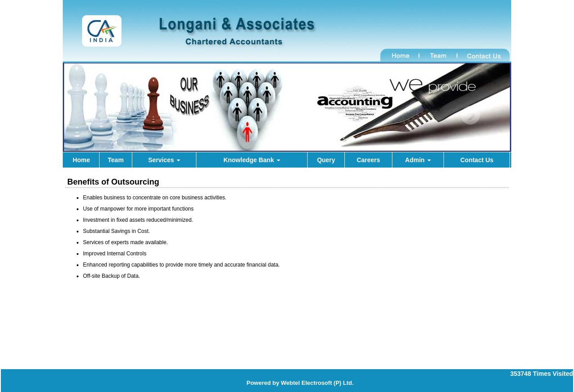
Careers (368, 160)
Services (164, 160)
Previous (99, 115)
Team (116, 160)
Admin (418, 160)
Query (326, 160)
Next (470, 115)
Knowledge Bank (252, 160)
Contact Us (477, 160)
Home (81, 160)
